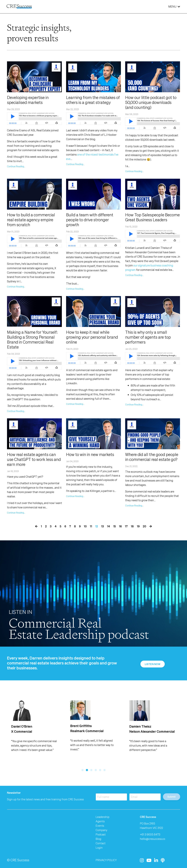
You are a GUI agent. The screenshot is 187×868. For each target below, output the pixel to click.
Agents (100, 821)
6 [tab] (105, 770)
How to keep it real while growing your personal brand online (92, 337)
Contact (101, 843)
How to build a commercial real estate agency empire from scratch (31, 220)
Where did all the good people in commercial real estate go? (152, 457)
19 (138, 526)
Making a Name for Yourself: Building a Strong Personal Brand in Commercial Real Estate (32, 340)
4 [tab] (96, 770)
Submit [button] (172, 797)
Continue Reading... (16, 166)
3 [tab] (91, 770)
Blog (98, 839)
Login (99, 848)
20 (144, 526)
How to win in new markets (90, 454)
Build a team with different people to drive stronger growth (90, 220)
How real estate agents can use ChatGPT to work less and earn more (34, 459)
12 (97, 526)
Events (100, 826)
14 (109, 526)
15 (115, 526)
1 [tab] (83, 770)
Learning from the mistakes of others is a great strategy (93, 100)
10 (85, 526)
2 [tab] (87, 770)
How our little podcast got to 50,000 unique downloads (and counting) (151, 102)
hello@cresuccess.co (153, 839)
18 (132, 526)
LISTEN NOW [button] (153, 664)
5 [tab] (100, 770)
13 (102, 526)
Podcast (101, 834)
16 (120, 526)
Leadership (102, 817)
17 (126, 526)
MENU (174, 7)
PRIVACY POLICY (106, 860)
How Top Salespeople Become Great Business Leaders (152, 217)
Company (101, 830)
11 (91, 526)
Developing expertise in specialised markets (28, 100)
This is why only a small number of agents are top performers (148, 337)
